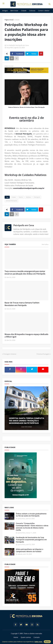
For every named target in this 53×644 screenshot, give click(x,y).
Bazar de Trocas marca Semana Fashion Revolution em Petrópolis (22, 304)
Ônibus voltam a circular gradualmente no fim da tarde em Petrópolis (31, 515)
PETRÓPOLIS (10, 128)
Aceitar (47, 642)
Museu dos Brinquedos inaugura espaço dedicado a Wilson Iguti (26, 335)
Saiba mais (39, 642)
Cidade (17, 20)
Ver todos (45, 244)
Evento (21, 197)
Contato (37, 637)
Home (16, 637)
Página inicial (9, 20)
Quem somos (26, 637)
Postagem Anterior (10, 354)
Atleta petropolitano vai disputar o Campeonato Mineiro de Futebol (30, 550)
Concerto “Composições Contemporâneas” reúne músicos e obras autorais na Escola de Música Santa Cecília (32, 527)
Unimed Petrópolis (24, 134)
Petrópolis (37, 197)
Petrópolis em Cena (24, 225)
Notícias (28, 197)
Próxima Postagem (43, 354)
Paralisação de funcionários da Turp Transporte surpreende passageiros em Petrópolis (31, 540)
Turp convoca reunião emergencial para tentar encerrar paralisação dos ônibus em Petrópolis (25, 273)
